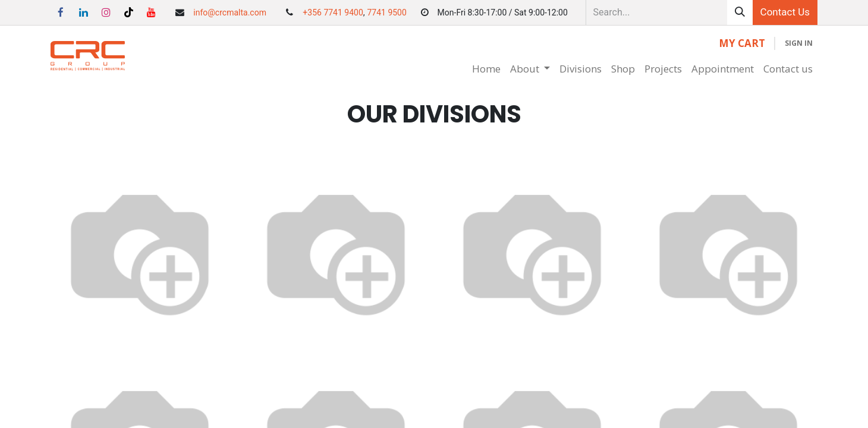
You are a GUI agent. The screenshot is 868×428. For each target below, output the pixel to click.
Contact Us (785, 12)
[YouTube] (152, 12)
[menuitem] (486, 69)
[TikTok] (129, 12)
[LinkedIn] (83, 12)
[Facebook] (61, 12)
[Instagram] (106, 12)
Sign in (799, 43)
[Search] (740, 12)
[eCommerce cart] (742, 43)
